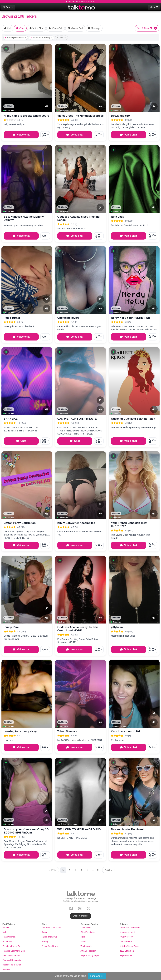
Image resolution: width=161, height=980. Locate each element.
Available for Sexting (41, 38)
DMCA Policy (126, 941)
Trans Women (9, 937)
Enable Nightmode (80, 916)
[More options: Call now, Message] (99, 855)
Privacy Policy (126, 937)
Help (83, 937)
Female (6, 928)
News (83, 941)
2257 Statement (127, 951)
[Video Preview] (154, 106)
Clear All (61, 38)
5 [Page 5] (88, 870)
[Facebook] (72, 908)
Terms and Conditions (130, 928)
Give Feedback (88, 932)
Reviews (6, 969)
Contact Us (86, 928)
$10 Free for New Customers (81, 2)
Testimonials (86, 946)
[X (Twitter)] (89, 908)
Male (5, 932)
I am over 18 (97, 976)
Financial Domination (12, 960)
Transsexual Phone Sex (14, 951)
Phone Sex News (49, 946)
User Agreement (127, 932)
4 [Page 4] (82, 870)
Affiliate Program (88, 951)
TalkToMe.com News (51, 928)
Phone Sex (8, 941)
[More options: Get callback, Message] (45, 236)
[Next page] (108, 870)
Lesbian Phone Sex (12, 955)
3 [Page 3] (75, 870)
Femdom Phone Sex (12, 946)
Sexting (45, 941)
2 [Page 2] (69, 870)
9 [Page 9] (98, 870)
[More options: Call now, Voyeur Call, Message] (99, 135)
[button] (6, 49)
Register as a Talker (12, 965)
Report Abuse (126, 955)
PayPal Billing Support (91, 955)
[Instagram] (80, 908)
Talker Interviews (49, 937)
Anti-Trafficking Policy (130, 946)
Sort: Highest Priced (16, 38)
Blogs (44, 932)
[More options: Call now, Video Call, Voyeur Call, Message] (45, 135)
